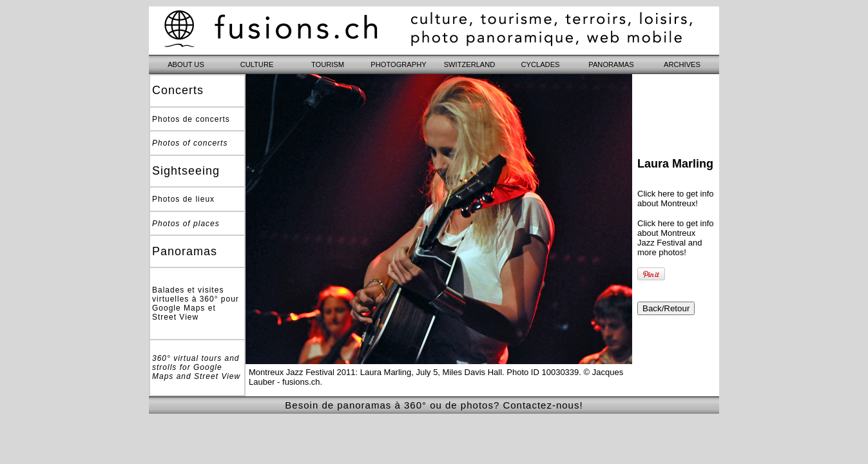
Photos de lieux (183, 199)
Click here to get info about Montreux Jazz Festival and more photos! (676, 238)
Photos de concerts (191, 119)
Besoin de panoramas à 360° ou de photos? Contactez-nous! (434, 405)
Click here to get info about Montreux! (676, 198)
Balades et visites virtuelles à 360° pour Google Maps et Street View (196, 304)
